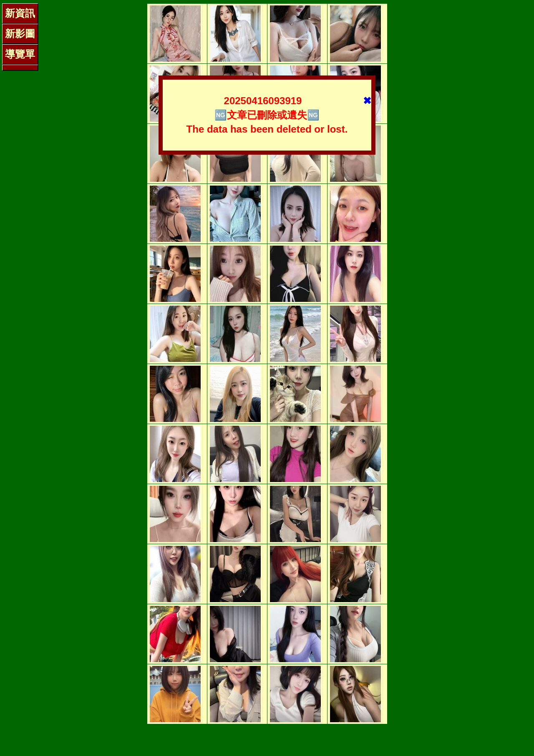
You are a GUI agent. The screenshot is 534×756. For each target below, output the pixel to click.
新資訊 (20, 13)
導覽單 (20, 54)
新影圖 (20, 34)
